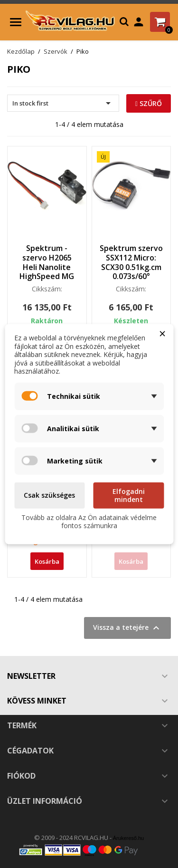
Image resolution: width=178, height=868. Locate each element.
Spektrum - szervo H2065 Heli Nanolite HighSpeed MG (47, 262)
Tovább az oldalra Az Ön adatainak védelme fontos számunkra (89, 521)
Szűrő (149, 103)
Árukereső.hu (128, 838)
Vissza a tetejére (127, 628)
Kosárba (47, 561)
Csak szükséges (49, 495)
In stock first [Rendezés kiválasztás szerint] (63, 103)
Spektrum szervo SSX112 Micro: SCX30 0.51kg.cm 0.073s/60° (131, 262)
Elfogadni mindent (129, 495)
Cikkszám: (47, 289)
